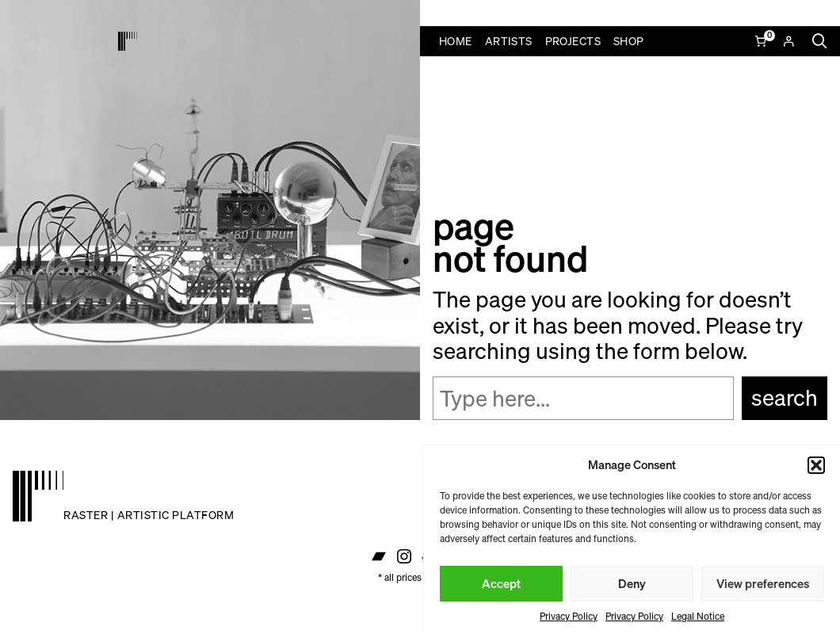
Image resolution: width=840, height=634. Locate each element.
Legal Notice (698, 616)
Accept (501, 583)
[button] (816, 465)
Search (785, 397)
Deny (632, 583)
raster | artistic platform (149, 515)
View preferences (763, 583)
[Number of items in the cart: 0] (762, 41)
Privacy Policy (569, 616)
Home (456, 41)
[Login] (788, 41)
